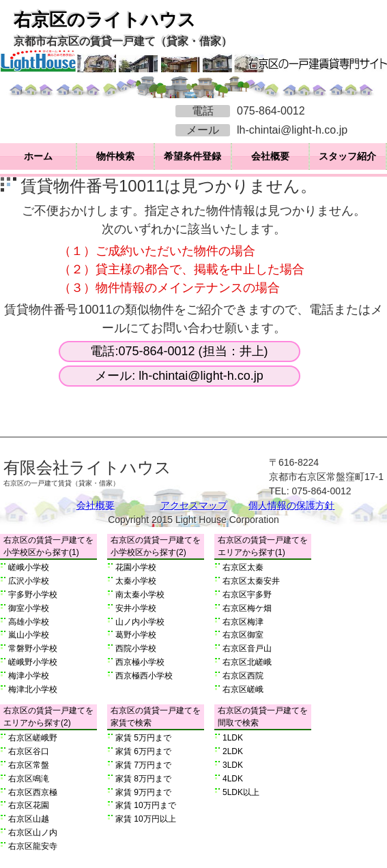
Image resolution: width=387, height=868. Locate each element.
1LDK (233, 738)
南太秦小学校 (140, 595)
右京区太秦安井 (251, 581)
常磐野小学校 (33, 648)
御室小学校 (29, 608)
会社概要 (270, 156)
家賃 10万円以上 (146, 819)
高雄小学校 (29, 622)
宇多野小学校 (33, 595)
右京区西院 (243, 676)
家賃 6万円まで (143, 751)
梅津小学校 (29, 676)
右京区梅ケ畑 (247, 608)
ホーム (38, 156)
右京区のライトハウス (105, 20)
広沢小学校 (29, 581)
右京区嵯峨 (243, 689)
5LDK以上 (241, 792)
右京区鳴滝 (29, 779)
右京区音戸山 (247, 648)
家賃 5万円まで (143, 738)
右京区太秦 (243, 567)
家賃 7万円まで (143, 765)
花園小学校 (136, 567)
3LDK (233, 765)
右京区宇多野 (247, 595)
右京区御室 (243, 635)
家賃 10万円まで (146, 805)
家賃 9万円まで (143, 792)
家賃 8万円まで (143, 779)
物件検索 (115, 156)
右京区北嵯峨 (247, 662)
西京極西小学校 (144, 676)
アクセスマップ (194, 505)
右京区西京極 (33, 792)
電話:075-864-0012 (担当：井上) (179, 351)
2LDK (233, 751)
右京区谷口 (29, 751)
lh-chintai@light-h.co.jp (292, 130)
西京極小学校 (140, 662)
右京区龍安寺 (33, 846)
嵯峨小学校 (29, 567)
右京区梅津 (243, 622)
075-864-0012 (271, 111)
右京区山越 (29, 819)
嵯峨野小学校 (33, 662)
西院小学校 (136, 648)
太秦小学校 (136, 581)
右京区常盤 (29, 765)
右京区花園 (29, 805)
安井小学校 (136, 608)
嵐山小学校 (29, 635)
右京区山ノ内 (33, 833)
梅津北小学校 (33, 689)
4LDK (233, 779)
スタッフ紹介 (347, 156)
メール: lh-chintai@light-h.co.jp (179, 376)
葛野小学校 (136, 635)
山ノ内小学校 (140, 622)
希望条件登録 (192, 156)
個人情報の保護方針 (291, 505)
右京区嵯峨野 (33, 738)
